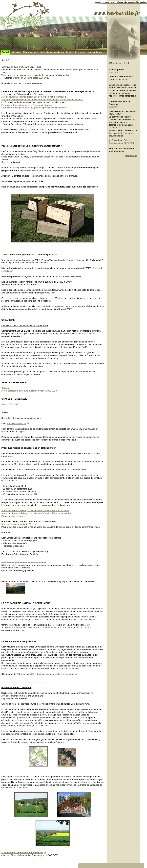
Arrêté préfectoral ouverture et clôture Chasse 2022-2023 (29, 391)
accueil (98, 2)
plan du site (122, 2)
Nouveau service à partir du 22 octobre (20, 524)
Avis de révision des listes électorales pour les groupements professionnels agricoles (42, 100)
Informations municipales (52, 52)
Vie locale (17, 52)
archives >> (131, 156)
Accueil (5, 52)
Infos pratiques (95, 52)
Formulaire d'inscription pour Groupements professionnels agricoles (34, 108)
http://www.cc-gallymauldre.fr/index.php (55, 674)
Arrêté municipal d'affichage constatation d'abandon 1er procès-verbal (35, 511)
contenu (106, 2)
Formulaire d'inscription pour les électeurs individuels (27, 105)
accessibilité (134, 2)
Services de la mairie (76, 52)
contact (143, 2)
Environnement (30, 52)
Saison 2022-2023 (10, 404)
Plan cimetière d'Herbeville (14, 516)
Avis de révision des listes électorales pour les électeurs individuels (34, 97)
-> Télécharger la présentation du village (22, 853)
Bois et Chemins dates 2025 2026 (33, 78)
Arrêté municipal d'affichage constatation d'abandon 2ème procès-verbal (36, 513)
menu (113, 2)
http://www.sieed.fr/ (16, 423)
